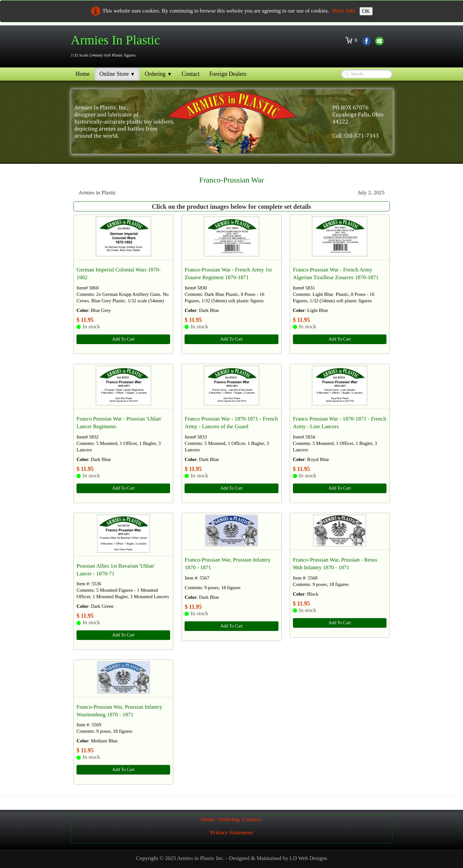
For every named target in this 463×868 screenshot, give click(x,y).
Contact (191, 74)
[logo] (118, 46)
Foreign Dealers (228, 74)
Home (83, 74)
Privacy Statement (232, 833)
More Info (344, 11)
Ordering (158, 74)
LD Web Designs (308, 858)
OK (366, 11)
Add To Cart (123, 339)
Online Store (117, 74)
